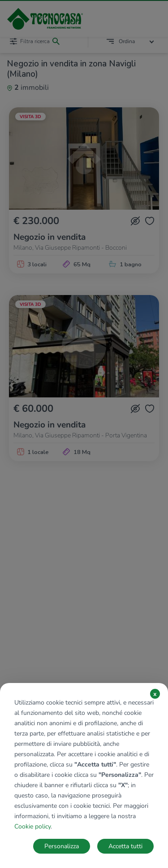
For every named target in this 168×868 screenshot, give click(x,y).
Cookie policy (32, 826)
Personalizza (62, 846)
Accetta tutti (125, 846)
